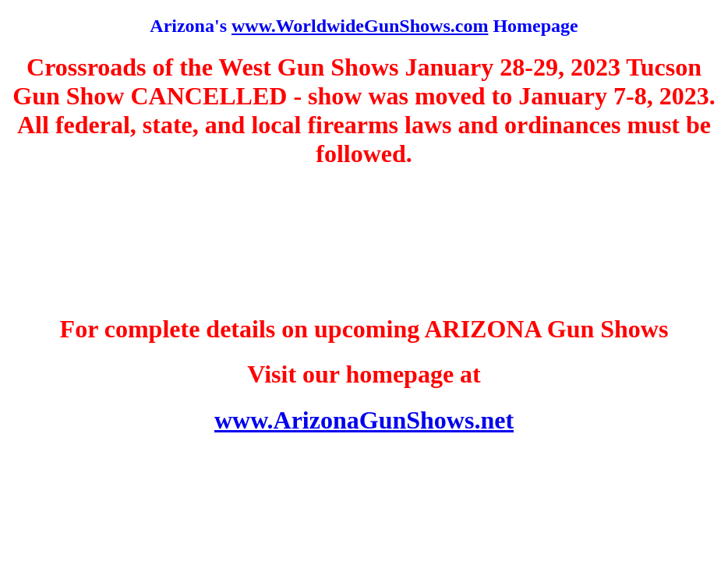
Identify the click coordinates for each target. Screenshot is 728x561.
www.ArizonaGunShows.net (364, 420)
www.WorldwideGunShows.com (360, 26)
